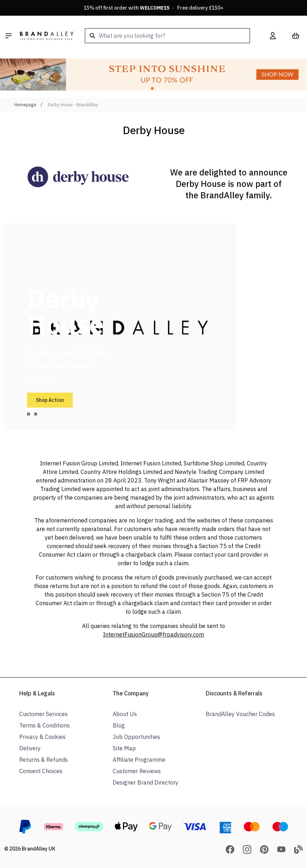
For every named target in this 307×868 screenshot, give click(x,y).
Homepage (25, 105)
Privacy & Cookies (42, 737)
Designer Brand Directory (145, 782)
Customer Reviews (137, 771)
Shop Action (50, 400)
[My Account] (273, 36)
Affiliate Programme (139, 760)
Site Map (124, 748)
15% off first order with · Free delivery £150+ (154, 8)
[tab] (29, 414)
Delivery (30, 748)
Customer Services (44, 714)
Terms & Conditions (45, 725)
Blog (119, 725)
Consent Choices (41, 771)
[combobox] (167, 36)
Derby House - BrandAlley (73, 105)
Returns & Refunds (44, 760)
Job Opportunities (136, 737)
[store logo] (47, 36)
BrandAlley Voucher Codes (240, 714)
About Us (125, 714)
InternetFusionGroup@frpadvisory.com (153, 634)
